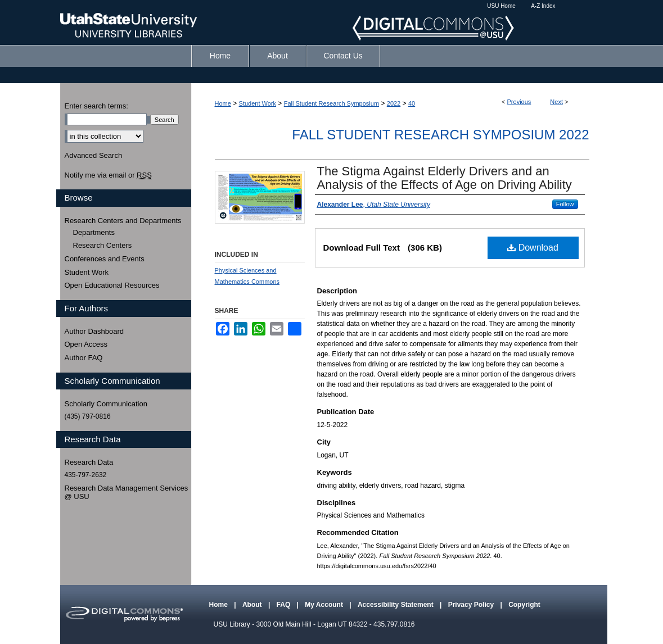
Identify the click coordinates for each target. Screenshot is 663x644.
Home (223, 103)
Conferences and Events (105, 259)
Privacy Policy (472, 605)
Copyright (524, 605)
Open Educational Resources (112, 285)
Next (556, 102)
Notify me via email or (108, 175)
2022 (394, 103)
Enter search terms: (96, 106)
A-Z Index (543, 6)
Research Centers (103, 245)
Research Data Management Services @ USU (127, 493)
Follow (565, 204)
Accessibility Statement (396, 605)
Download (533, 248)
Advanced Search (94, 155)
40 (412, 103)
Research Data (89, 462)
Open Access (86, 344)
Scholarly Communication (106, 404)
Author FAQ (84, 358)
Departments (94, 232)
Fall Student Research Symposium (331, 103)
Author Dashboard (94, 331)
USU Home (501, 6)
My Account (325, 605)
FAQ (285, 605)
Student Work (258, 103)
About (253, 605)
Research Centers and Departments (123, 221)
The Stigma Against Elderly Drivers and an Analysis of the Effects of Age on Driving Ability (445, 178)
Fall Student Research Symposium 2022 (440, 135)
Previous (519, 102)
